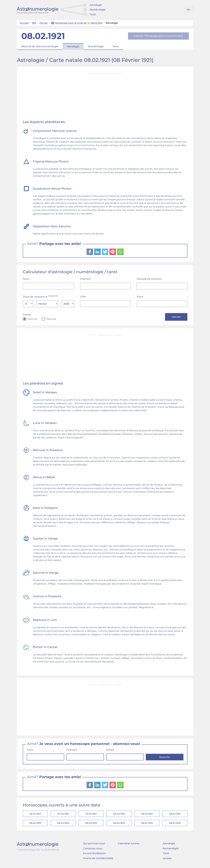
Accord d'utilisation (94, 855)
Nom (26, 279)
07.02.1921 (63, 815)
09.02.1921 (35, 815)
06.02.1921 (119, 815)
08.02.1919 (35, 824)
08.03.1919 (91, 824)
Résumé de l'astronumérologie (40, 46)
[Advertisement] (105, 96)
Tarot (93, 14)
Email (110, 750)
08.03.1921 (147, 815)
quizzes (167, 860)
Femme (51, 319)
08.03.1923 (119, 824)
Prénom (85, 279)
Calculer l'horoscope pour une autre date (158, 36)
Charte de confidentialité (98, 860)
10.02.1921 (91, 815)
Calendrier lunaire (129, 845)
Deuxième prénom (149, 279)
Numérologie (98, 10)
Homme (32, 319)
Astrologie (96, 5)
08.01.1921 (175, 815)
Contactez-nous (93, 850)
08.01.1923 (175, 824)
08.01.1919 (147, 824)
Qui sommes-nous (94, 845)
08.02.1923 (63, 824)
